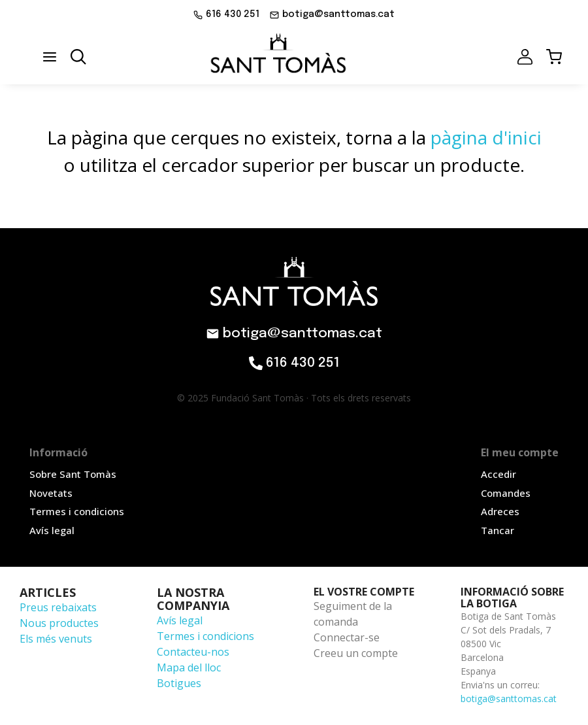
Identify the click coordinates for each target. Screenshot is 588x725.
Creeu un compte (356, 653)
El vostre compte (364, 592)
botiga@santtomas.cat (509, 699)
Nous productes (59, 623)
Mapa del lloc (189, 667)
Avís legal (180, 620)
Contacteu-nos (193, 652)
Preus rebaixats (58, 607)
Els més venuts (56, 639)
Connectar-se (347, 637)
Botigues (179, 683)
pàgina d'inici (486, 137)
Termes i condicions (205, 636)
